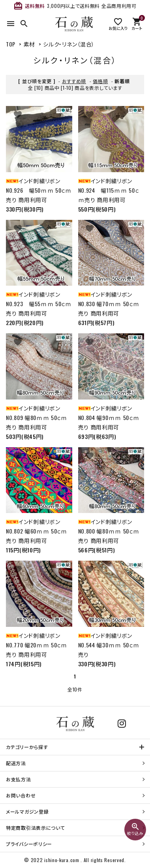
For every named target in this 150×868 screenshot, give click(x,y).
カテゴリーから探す (27, 747)
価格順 (100, 81)
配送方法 (16, 763)
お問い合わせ (21, 795)
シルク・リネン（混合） (69, 44)
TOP (11, 44)
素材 (29, 44)
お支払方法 (19, 779)
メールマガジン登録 (27, 811)
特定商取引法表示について (35, 828)
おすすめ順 (74, 81)
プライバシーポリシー (29, 844)
